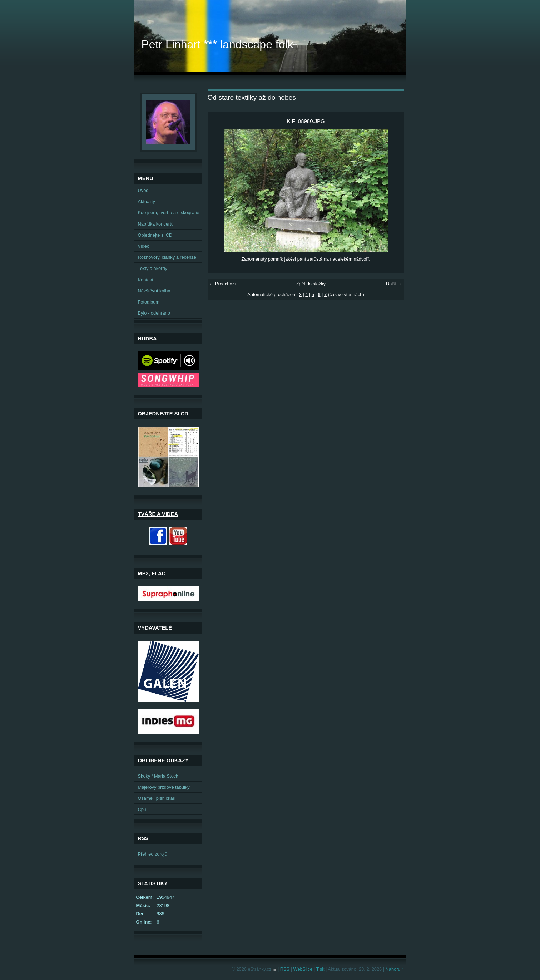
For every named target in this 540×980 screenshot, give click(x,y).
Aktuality (147, 201)
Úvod (143, 190)
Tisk (320, 969)
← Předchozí (223, 284)
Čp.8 (143, 809)
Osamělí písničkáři (157, 798)
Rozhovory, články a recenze (167, 257)
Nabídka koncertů (156, 224)
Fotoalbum (149, 302)
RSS (285, 969)
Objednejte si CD (155, 235)
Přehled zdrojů (153, 854)
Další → (394, 284)
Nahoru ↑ (395, 969)
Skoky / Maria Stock (158, 776)
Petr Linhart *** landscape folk (217, 44)
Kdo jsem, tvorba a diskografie (169, 213)
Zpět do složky (311, 284)
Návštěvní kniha (154, 291)
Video (144, 246)
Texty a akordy (153, 268)
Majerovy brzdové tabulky (164, 787)
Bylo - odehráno (154, 313)
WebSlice (303, 969)
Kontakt (146, 280)
